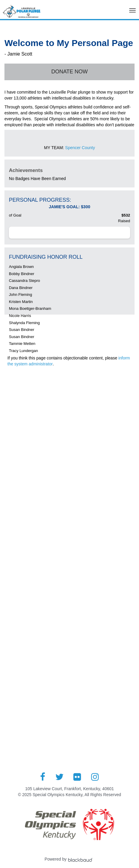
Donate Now (70, 72)
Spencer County (80, 148)
